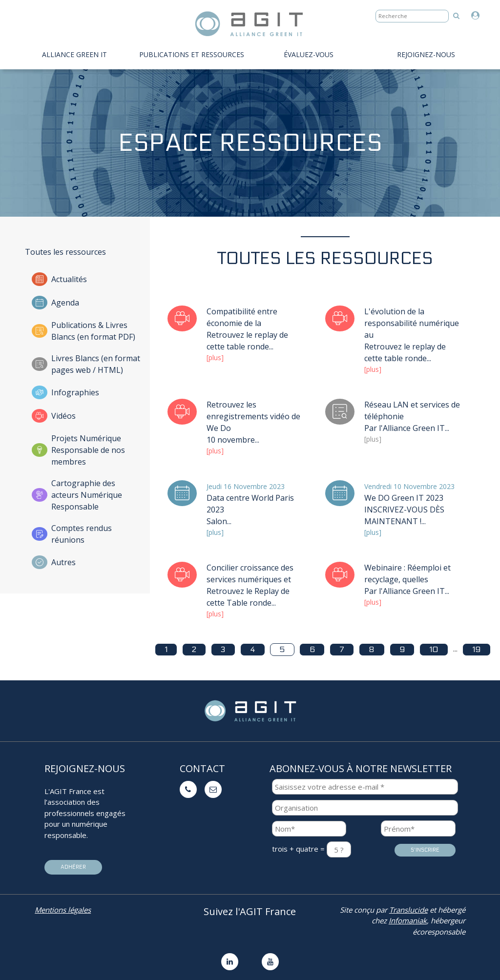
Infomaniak (408, 920)
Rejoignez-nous (426, 54)
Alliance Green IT (74, 54)
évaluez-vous (309, 54)
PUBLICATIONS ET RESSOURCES (192, 54)
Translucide (408, 910)
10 (434, 649)
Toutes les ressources (65, 252)
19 (476, 649)
